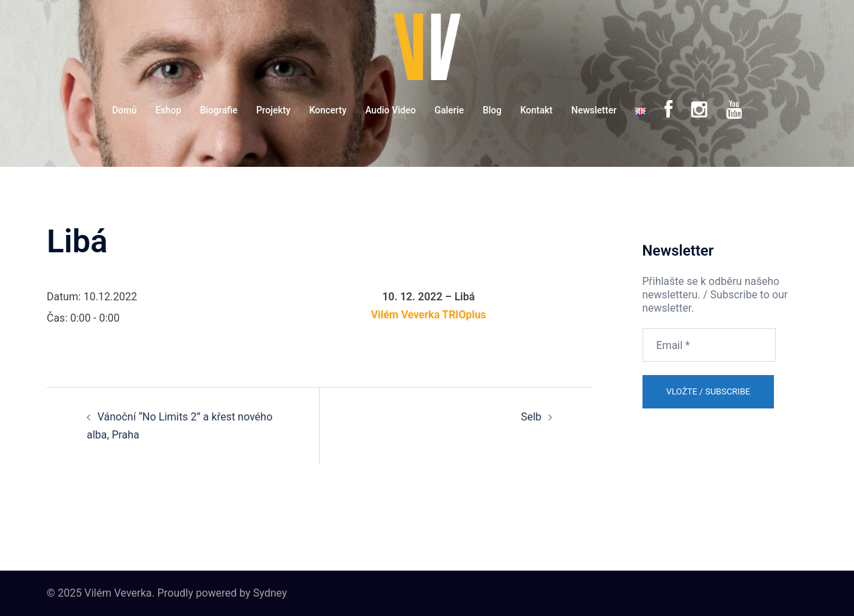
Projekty (273, 110)
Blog (492, 110)
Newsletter (594, 110)
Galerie (449, 110)
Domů (124, 110)
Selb (531, 417)
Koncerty (328, 110)
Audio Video (390, 110)
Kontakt (537, 110)
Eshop (168, 110)
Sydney (270, 593)
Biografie (219, 110)
